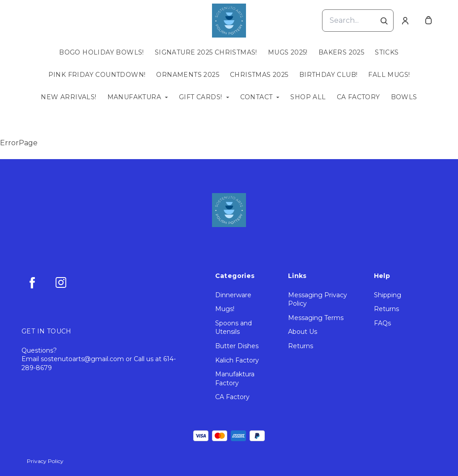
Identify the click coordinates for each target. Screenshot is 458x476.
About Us (303, 332)
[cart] (428, 21)
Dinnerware (233, 295)
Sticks (387, 52)
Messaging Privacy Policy (318, 299)
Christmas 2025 (259, 75)
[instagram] (61, 282)
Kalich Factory (237, 360)
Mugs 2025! (288, 52)
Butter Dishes (237, 346)
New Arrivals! (68, 97)
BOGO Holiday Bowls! (102, 52)
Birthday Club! (329, 75)
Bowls (404, 97)
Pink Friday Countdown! (97, 75)
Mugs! (225, 309)
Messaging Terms (316, 318)
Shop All (308, 97)
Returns (301, 346)
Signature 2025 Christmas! (206, 52)
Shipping (388, 295)
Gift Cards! (200, 97)
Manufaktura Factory (235, 379)
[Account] (405, 21)
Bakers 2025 (341, 52)
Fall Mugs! (389, 75)
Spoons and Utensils (233, 328)
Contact (257, 97)
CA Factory (358, 97)
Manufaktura (134, 97)
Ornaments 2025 (188, 75)
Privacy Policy (45, 461)
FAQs (382, 323)
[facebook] (32, 282)
